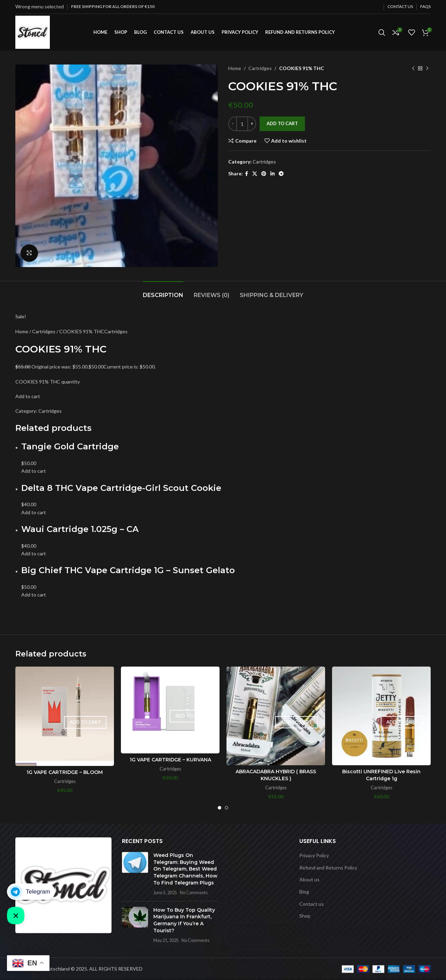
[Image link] (63, 885)
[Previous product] (413, 68)
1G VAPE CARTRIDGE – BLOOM (65, 772)
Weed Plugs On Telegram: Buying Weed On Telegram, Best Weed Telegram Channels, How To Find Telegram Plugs (185, 869)
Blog (304, 892)
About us (309, 879)
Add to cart (282, 123)
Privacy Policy (314, 855)
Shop (305, 916)
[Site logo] (33, 32)
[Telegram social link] (281, 174)
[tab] (163, 292)
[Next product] (427, 68)
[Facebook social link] (247, 174)
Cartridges (260, 68)
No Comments (194, 893)
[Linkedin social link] (272, 174)
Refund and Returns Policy (328, 868)
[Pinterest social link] (264, 174)
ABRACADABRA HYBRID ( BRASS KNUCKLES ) (276, 775)
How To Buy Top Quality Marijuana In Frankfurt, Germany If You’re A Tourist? (184, 920)
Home (235, 68)
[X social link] (255, 174)
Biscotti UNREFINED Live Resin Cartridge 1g (381, 775)
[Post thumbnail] (135, 874)
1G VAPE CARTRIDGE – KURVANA (170, 760)
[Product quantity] (242, 124)
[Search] (382, 32)
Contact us (312, 903)
